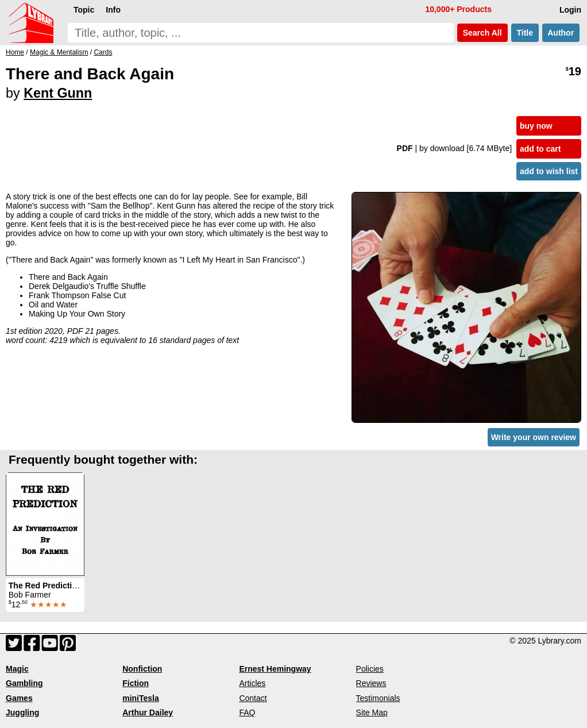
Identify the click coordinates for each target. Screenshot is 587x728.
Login (570, 10)
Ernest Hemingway (275, 669)
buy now (536, 126)
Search (482, 33)
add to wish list (549, 171)
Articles (252, 683)
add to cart (540, 149)
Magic (17, 669)
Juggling (22, 712)
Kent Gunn (58, 93)
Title (525, 33)
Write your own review (534, 437)
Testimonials (378, 698)
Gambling (24, 683)
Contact (253, 698)
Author (561, 33)
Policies (370, 669)
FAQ (247, 712)
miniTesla (141, 698)
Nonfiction (142, 669)
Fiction (136, 683)
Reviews (371, 683)
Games (19, 698)
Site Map (372, 712)
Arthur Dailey (148, 712)
